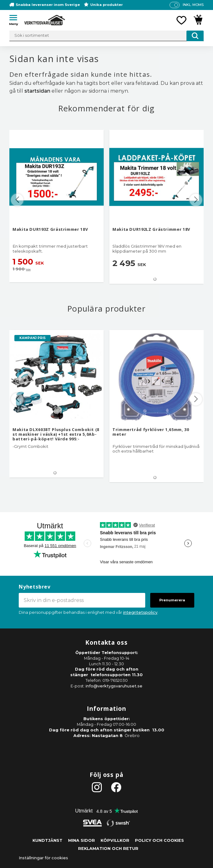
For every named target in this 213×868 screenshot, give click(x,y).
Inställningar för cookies (43, 858)
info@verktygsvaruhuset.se (114, 686)
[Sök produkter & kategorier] (106, 36)
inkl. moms (193, 5)
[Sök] (195, 36)
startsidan (37, 91)
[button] (16, 19)
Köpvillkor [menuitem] (115, 840)
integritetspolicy (140, 612)
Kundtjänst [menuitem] (47, 840)
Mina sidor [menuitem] (82, 840)
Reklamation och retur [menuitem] (108, 849)
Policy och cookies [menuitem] (159, 840)
